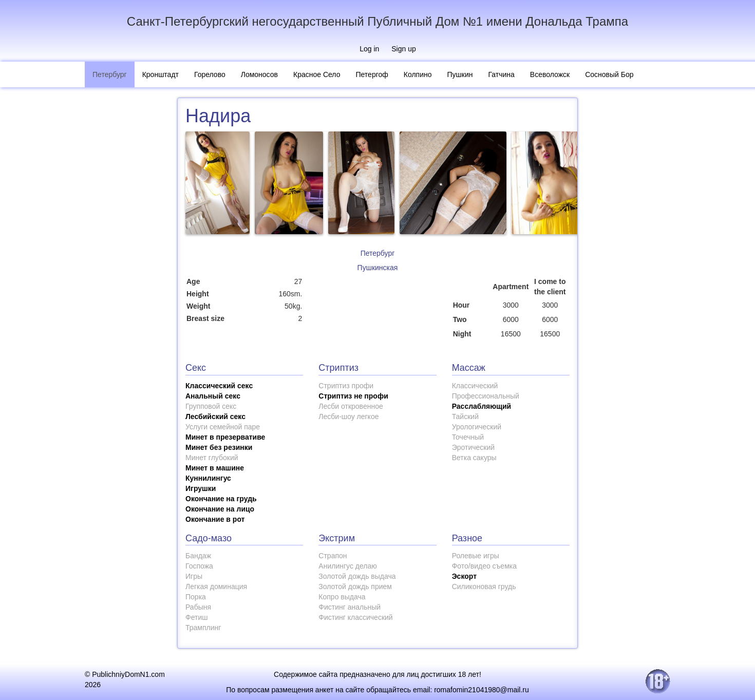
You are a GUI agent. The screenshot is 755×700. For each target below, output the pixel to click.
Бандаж (198, 556)
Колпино (418, 74)
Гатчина (502, 74)
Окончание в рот (215, 519)
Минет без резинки (219, 447)
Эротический (473, 447)
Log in (369, 49)
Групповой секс (211, 406)
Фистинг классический (355, 617)
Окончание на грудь (221, 499)
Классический (475, 386)
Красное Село (317, 74)
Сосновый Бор (609, 74)
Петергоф (372, 74)
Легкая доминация (216, 587)
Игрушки (201, 488)
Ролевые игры (476, 556)
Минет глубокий (212, 458)
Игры (194, 576)
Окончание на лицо (220, 509)
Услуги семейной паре (223, 427)
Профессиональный (486, 396)
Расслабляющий (482, 406)
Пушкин (460, 74)
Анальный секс (213, 396)
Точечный (468, 437)
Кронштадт (161, 74)
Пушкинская (378, 268)
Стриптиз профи (346, 386)
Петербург (110, 74)
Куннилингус (208, 478)
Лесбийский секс (215, 417)
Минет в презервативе (225, 437)
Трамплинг (203, 628)
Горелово (210, 74)
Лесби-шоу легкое (348, 417)
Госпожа (199, 566)
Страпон (333, 556)
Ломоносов (259, 74)
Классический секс (219, 386)
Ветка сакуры (474, 458)
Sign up (403, 49)
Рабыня (198, 607)
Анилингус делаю (347, 566)
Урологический (477, 427)
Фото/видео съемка (484, 566)
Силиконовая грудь (484, 587)
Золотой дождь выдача (357, 576)
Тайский (465, 417)
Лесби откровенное (351, 406)
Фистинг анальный (350, 607)
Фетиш (196, 617)
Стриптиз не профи (353, 396)
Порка (196, 597)
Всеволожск (550, 74)
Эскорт (464, 576)
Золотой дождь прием (355, 587)
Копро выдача (342, 597)
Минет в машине (215, 468)
